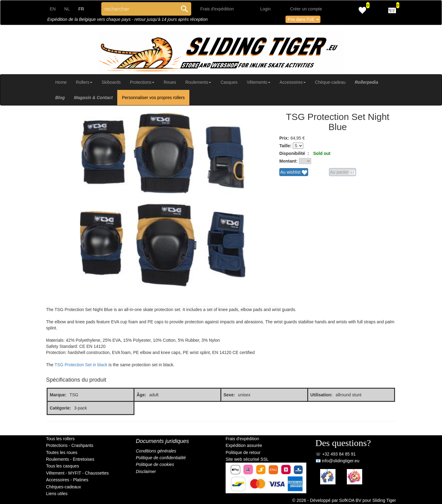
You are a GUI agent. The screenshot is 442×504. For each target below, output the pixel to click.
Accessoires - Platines (67, 480)
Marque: (58, 395)
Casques (229, 82)
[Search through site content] (140, 9)
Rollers (84, 82)
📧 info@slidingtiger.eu (337, 461)
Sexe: (229, 395)
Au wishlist (294, 172)
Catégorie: (60, 408)
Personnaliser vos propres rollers (153, 98)
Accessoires (293, 82)
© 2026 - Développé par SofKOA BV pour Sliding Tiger (344, 500)
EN (53, 9)
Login (266, 9)
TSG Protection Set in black (81, 365)
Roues (170, 82)
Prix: (284, 138)
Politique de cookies (155, 464)
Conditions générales (156, 451)
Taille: (285, 146)
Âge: (141, 395)
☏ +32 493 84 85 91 (336, 454)
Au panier (343, 172)
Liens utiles (57, 494)
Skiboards (111, 82)
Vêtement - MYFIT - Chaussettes (77, 473)
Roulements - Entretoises (70, 459)
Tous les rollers (60, 439)
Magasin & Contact (93, 98)
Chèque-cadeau (330, 82)
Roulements (198, 82)
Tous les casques (62, 466)
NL (67, 9)
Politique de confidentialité (161, 458)
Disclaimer (146, 471)
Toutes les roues (62, 452)
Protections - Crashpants (70, 445)
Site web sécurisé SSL (247, 459)
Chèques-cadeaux (64, 487)
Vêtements (259, 82)
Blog (60, 98)
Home (61, 82)
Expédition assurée (244, 445)
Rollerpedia (366, 82)
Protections (142, 82)
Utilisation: (321, 395)
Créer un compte (306, 9)
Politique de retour (243, 452)
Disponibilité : (294, 153)
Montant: (288, 161)
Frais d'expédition (217, 9)
